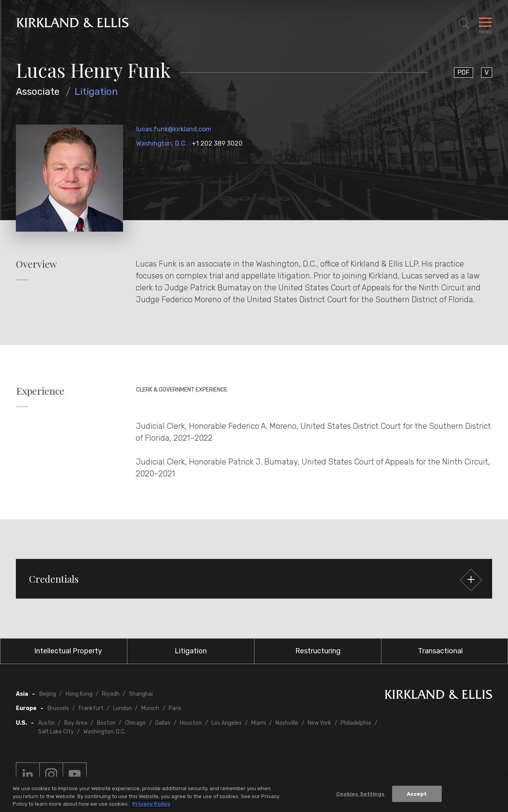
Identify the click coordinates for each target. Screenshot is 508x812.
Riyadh (111, 694)
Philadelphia (356, 723)
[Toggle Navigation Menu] (485, 24)
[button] (254, 579)
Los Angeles (227, 723)
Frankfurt (91, 708)
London (122, 708)
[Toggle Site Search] (464, 24)
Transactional (440, 651)
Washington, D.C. (162, 143)
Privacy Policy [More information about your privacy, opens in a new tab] (151, 806)
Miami (259, 723)
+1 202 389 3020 (217, 143)
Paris (175, 708)
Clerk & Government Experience (182, 390)
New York (319, 723)
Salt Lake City (56, 732)
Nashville (287, 723)
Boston (106, 723)
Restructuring (318, 651)
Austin (46, 723)
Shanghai (141, 694)
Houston (191, 723)
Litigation (96, 92)
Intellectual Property (68, 651)
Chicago (135, 723)
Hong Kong (79, 694)
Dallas (163, 723)
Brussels (58, 708)
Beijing (48, 694)
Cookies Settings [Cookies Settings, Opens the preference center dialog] (361, 796)
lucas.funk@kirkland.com (174, 129)
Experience (40, 391)
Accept (417, 796)
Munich (150, 708)
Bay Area (76, 723)
